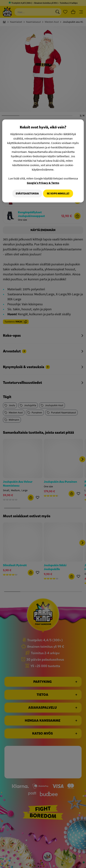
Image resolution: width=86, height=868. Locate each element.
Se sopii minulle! (58, 193)
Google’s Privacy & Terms (43, 183)
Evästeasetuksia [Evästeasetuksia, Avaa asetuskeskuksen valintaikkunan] (26, 193)
